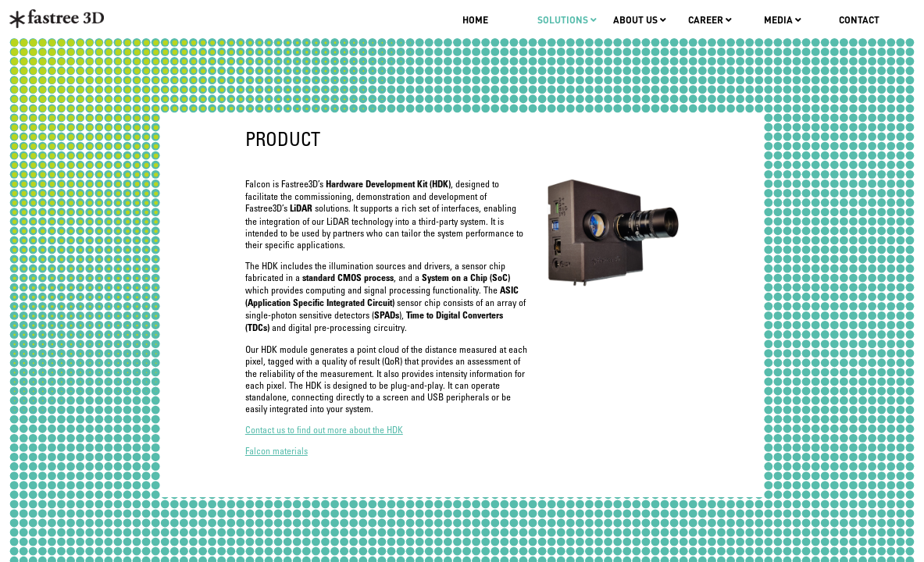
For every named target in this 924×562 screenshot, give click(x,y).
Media (783, 20)
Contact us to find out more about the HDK (324, 430)
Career (710, 20)
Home (475, 20)
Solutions (567, 20)
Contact (859, 20)
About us (640, 20)
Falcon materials (276, 452)
